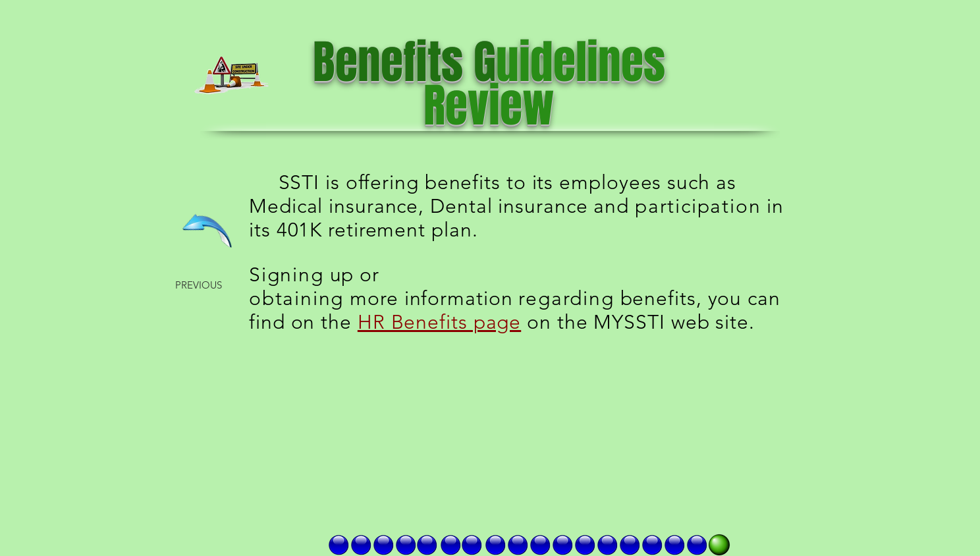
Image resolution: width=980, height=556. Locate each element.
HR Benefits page (439, 322)
